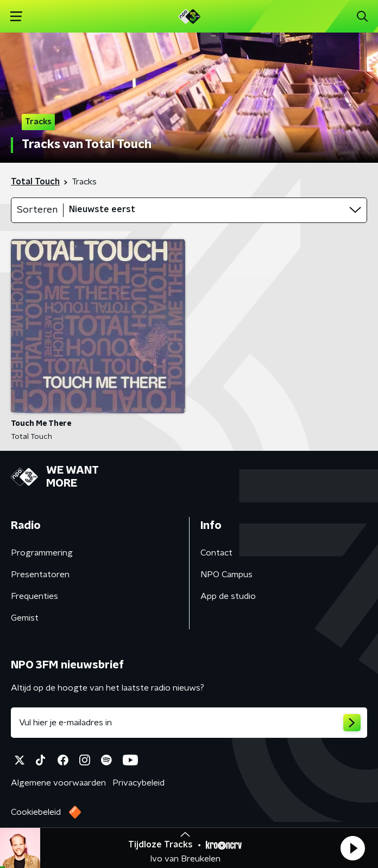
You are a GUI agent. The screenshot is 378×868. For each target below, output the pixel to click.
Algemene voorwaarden (58, 783)
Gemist (25, 618)
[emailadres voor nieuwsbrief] (189, 723)
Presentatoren (40, 575)
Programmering (42, 553)
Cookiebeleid (36, 812)
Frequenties (34, 596)
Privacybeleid (138, 783)
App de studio (228, 596)
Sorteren (37, 210)
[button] (352, 848)
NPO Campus (226, 575)
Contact (216, 553)
